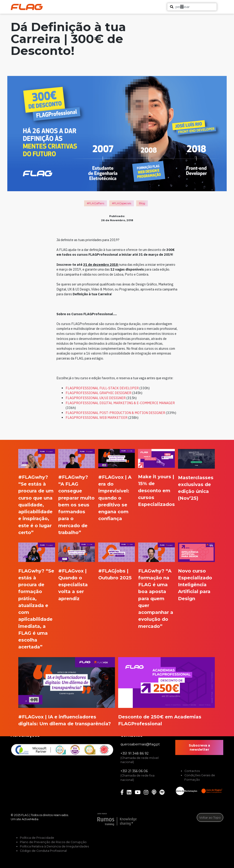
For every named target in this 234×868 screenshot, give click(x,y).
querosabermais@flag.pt (140, 744)
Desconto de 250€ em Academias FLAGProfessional (160, 720)
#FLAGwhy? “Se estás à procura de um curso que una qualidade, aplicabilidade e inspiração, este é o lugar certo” (36, 505)
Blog (142, 203)
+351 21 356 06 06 (134, 771)
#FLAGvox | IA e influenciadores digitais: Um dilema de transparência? (65, 720)
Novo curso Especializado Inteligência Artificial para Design (195, 585)
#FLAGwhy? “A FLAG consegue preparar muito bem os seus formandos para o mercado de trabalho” (76, 505)
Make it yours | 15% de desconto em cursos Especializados (156, 490)
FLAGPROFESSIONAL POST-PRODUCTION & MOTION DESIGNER (115, 413)
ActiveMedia (30, 819)
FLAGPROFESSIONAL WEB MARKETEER (97, 418)
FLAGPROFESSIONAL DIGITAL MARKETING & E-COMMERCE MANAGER (120, 403)
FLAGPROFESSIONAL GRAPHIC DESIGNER (98, 393)
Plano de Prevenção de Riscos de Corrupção (53, 842)
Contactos (192, 771)
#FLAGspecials (122, 203)
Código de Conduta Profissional (43, 851)
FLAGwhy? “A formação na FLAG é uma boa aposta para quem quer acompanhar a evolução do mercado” (156, 598)
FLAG (25, 815)
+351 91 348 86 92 (134, 753)
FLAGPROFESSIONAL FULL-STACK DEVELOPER (102, 388)
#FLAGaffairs (96, 203)
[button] (211, 7)
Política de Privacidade (37, 838)
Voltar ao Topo (210, 817)
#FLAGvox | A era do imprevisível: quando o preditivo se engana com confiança (115, 498)
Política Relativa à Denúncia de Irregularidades (54, 846)
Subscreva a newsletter (199, 747)
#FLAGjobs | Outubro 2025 (115, 574)
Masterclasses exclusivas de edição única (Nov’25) (196, 488)
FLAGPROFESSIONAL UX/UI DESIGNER (96, 398)
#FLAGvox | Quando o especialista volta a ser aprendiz (73, 585)
